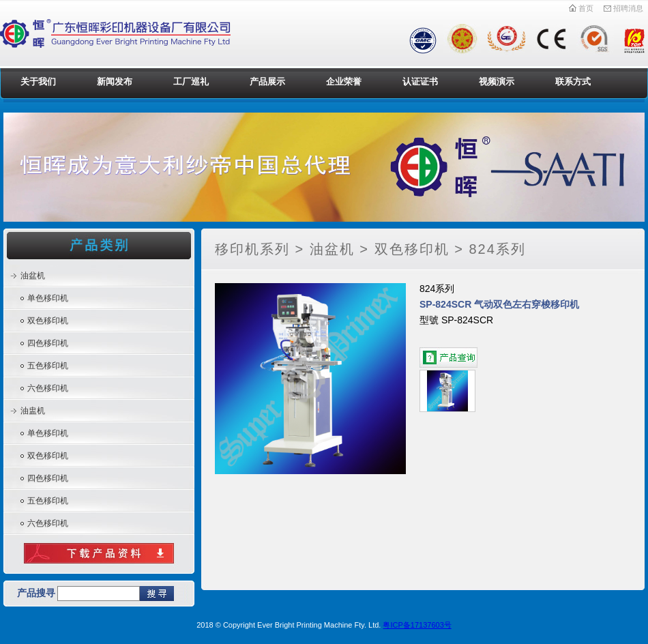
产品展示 (267, 82)
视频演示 (497, 82)
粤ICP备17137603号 (417, 625)
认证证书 (420, 82)
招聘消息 (623, 8)
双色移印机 (48, 321)
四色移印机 (48, 343)
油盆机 (33, 276)
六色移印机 (48, 388)
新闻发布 (115, 82)
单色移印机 (48, 298)
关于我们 (38, 82)
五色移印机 (48, 366)
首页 (581, 8)
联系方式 (573, 82)
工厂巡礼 (191, 82)
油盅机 (33, 411)
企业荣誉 (344, 82)
